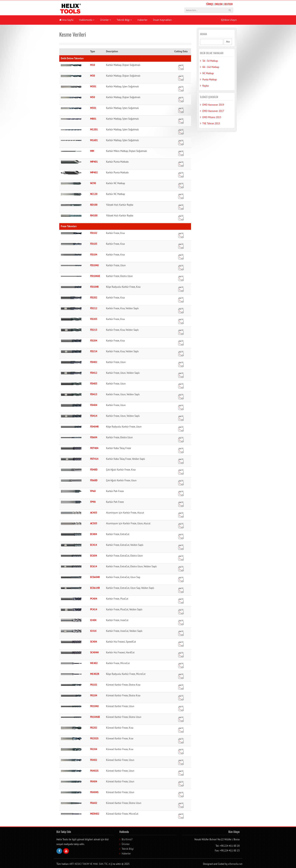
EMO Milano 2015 (212, 117)
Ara (228, 42)
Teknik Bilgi (124, 20)
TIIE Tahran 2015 (211, 123)
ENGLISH (219, 4)
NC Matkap (208, 73)
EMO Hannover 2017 (213, 111)
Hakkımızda (87, 20)
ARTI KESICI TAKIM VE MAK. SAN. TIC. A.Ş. (91, 864)
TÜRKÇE (210, 4)
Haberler (142, 20)
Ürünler (106, 20)
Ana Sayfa (66, 20)
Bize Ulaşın (229, 20)
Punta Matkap (210, 80)
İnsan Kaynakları (162, 20)
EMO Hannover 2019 (213, 105)
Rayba (206, 86)
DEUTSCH (229, 4)
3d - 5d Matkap (210, 61)
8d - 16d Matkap (211, 67)
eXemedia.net (235, 864)
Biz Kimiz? (127, 839)
